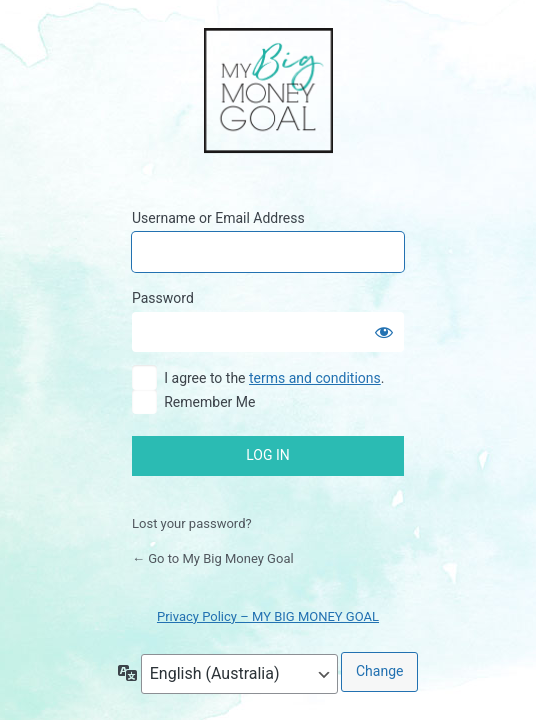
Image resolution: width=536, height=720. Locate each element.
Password (163, 298)
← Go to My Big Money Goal (213, 558)
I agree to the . (274, 378)
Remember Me (209, 402)
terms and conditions (315, 378)
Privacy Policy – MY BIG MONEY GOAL (268, 616)
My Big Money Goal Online (268, 92)
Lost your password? (192, 523)
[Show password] (384, 332)
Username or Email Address (218, 218)
